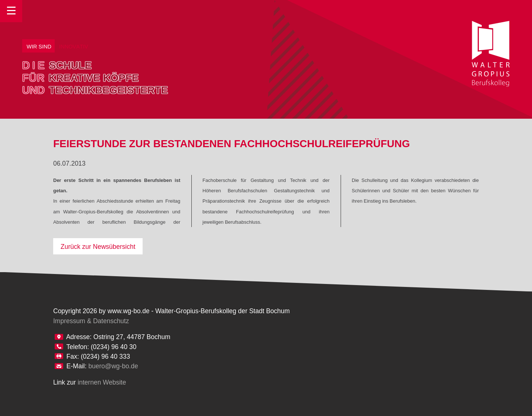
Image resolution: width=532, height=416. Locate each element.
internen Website (102, 382)
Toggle (11, 11)
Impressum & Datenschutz (91, 321)
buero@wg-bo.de (113, 366)
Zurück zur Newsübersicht (98, 247)
